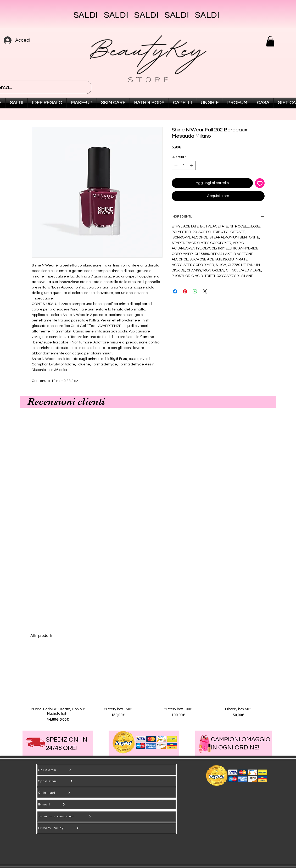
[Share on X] (205, 291)
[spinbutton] (184, 165)
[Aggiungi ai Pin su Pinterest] (185, 291)
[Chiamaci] (107, 793)
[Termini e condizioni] (107, 816)
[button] (270, 41)
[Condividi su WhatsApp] (195, 291)
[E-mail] (107, 805)
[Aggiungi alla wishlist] (260, 183)
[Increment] (192, 165)
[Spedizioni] (107, 781)
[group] (148, 685)
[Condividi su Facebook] (175, 291)
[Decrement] (175, 165)
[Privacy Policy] (107, 828)
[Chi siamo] (107, 770)
